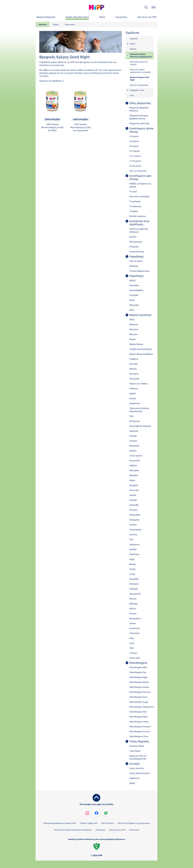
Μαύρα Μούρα (136, 344)
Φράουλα (134, 431)
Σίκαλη (133, 569)
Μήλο (132, 320)
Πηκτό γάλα (135, 658)
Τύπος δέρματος (139, 741)
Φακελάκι (134, 266)
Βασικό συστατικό (140, 315)
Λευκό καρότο (136, 456)
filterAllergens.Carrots (140, 731)
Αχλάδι (133, 393)
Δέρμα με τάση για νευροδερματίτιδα (138, 757)
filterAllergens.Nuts (138, 697)
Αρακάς (133, 495)
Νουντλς (133, 535)
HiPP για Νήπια (107, 823)
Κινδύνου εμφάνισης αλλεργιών (139, 230)
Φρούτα (133, 49)
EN (153, 7)
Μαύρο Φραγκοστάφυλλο (141, 354)
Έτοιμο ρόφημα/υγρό (139, 271)
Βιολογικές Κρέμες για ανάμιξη (139, 63)
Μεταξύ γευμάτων (138, 216)
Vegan (132, 783)
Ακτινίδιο (134, 364)
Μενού (133, 44)
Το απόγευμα (135, 206)
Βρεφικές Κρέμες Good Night (140, 79)
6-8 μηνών (134, 146)
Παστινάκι (134, 490)
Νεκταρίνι (134, 374)
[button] (146, 7)
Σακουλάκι (134, 285)
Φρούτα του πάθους (139, 384)
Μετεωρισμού (136, 242)
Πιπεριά (133, 441)
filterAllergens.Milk (138, 667)
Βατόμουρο (135, 421)
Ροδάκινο (134, 389)
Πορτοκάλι (134, 379)
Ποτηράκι (134, 295)
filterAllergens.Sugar (139, 702)
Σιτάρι (132, 574)
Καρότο (133, 451)
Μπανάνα (134, 329)
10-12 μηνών (135, 156)
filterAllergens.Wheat (139, 682)
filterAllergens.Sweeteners (142, 707)
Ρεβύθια (133, 466)
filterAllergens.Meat (139, 717)
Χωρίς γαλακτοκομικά (140, 773)
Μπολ (132, 300)
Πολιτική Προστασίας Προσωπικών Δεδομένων (73, 830)
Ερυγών (133, 237)
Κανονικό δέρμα (137, 746)
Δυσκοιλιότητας (137, 252)
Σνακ (132, 95)
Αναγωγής (134, 247)
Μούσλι (133, 599)
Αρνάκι (133, 623)
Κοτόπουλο (135, 628)
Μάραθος (134, 475)
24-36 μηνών (135, 166)
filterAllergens (138, 663)
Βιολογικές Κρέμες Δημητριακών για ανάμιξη (140, 71)
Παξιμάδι (134, 589)
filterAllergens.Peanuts (140, 692)
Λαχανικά (134, 39)
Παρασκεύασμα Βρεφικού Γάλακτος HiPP (60, 823)
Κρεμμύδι (134, 485)
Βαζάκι (133, 280)
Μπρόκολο (134, 446)
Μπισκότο (134, 584)
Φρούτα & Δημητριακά (139, 85)
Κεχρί (132, 559)
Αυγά (132, 643)
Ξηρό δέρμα (135, 751)
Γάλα (132, 648)
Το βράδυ (134, 211)
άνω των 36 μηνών (138, 171)
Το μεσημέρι (135, 201)
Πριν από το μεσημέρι (140, 196)
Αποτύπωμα (101, 830)
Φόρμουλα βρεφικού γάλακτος (139, 109)
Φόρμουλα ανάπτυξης (140, 123)
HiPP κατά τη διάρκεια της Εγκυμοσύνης (134, 823)
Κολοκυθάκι (135, 515)
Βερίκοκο (134, 324)
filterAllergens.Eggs (138, 677)
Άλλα (132, 310)
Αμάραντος (135, 544)
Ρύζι (131, 539)
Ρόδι (132, 416)
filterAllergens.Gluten (139, 687)
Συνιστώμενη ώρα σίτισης (140, 178)
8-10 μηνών (135, 151)
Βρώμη (133, 564)
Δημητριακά (135, 594)
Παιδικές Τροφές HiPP (89, 823)
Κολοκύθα (134, 505)
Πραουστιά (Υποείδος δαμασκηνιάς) (139, 410)
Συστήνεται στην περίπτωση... (139, 223)
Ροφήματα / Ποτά (137, 90)
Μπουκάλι (134, 305)
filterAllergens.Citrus (139, 736)
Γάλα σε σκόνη (136, 261)
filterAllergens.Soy (138, 672)
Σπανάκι (133, 500)
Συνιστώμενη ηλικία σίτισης (141, 130)
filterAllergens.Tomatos (140, 727)
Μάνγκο (133, 369)
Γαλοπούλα (135, 633)
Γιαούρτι (133, 653)
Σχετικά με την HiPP (117, 830)
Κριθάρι (133, 549)
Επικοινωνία (70, 24)
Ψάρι (132, 638)
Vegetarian (135, 778)
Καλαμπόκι (135, 520)
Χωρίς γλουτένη (137, 768)
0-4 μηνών (134, 136)
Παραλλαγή (136, 257)
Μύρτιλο (133, 334)
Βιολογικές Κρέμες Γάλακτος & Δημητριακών (141, 55)
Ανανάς (133, 398)
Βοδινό (133, 609)
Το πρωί (133, 192)
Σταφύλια (134, 359)
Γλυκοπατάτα (136, 530)
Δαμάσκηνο (135, 403)
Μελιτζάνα (134, 470)
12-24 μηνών (135, 161)
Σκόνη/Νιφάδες (137, 290)
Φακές (132, 480)
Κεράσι (133, 339)
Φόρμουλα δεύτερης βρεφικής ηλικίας (139, 117)
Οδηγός (56, 24)
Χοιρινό (133, 613)
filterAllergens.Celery (139, 722)
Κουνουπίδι (135, 461)
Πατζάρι (133, 436)
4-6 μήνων (134, 141)
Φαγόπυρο (134, 554)
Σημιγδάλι (134, 579)
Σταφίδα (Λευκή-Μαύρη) (141, 349)
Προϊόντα (43, 24)
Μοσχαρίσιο (135, 618)
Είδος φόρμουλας (140, 103)
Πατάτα (133, 525)
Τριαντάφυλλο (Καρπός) (140, 426)
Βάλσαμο (134, 604)
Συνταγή (134, 764)
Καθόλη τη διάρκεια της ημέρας (140, 185)
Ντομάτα (134, 510)
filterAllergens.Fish (138, 712)
